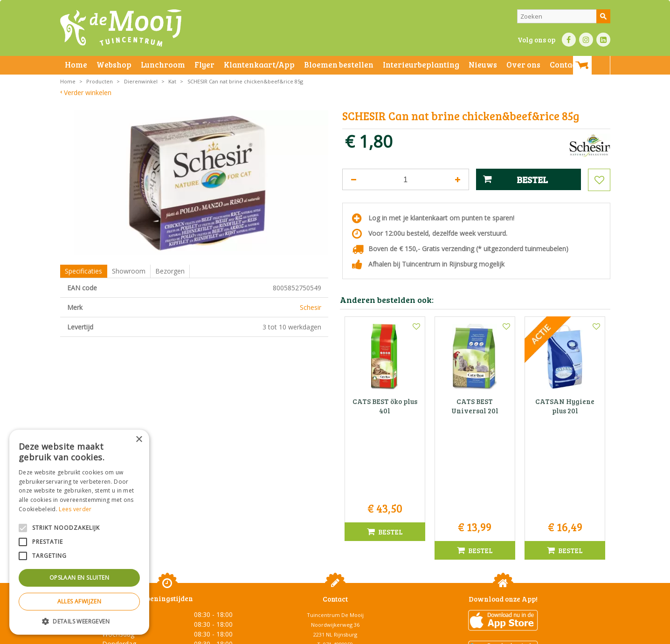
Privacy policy (358, 634)
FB (569, 40)
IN (586, 40)
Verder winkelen (88, 92)
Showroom (129, 271)
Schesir (311, 307)
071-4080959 (338, 542)
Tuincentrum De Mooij (335, 513)
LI (603, 40)
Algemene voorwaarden (158, 634)
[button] (79, 621)
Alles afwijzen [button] (79, 601)
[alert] (79, 532)
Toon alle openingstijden (167, 598)
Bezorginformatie (266, 634)
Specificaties (83, 271)
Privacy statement (216, 634)
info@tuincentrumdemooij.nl (338, 552)
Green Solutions (464, 634)
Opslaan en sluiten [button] (79, 578)
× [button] (139, 440)
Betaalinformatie (314, 634)
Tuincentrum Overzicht (520, 634)
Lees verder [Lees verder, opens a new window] (75, 509)
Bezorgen (170, 271)
